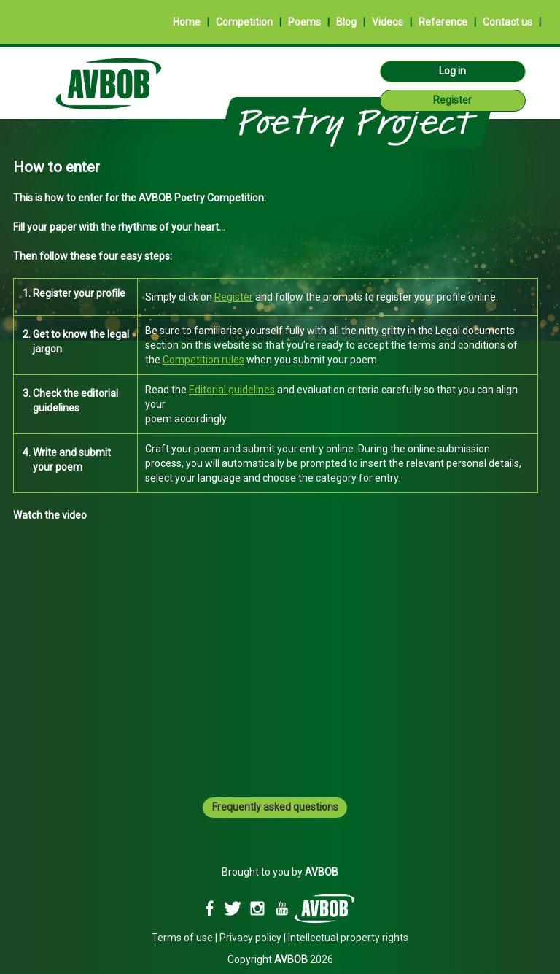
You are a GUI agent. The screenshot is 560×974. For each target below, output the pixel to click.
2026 (304, 959)
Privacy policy (250, 938)
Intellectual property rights (348, 938)
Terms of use (182, 938)
